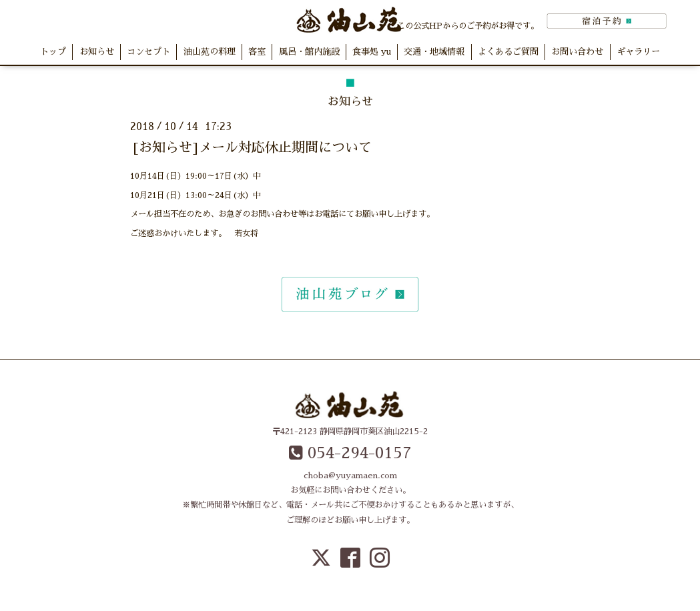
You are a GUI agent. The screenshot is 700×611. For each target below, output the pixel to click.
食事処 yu (372, 52)
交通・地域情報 (434, 52)
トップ (53, 52)
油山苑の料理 (210, 52)
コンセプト (148, 52)
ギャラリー (638, 52)
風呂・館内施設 (309, 52)
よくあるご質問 (508, 52)
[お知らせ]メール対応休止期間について (252, 147)
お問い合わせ (577, 52)
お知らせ (97, 52)
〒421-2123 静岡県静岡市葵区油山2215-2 (350, 432)
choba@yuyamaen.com (350, 476)
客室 (257, 52)
